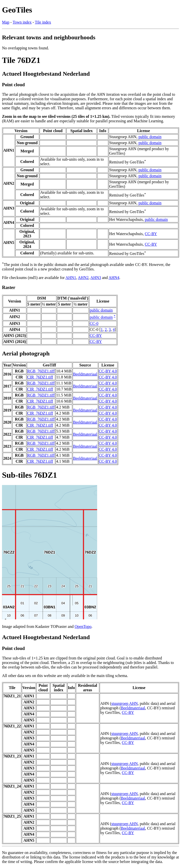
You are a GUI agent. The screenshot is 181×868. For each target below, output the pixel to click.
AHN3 (96, 278)
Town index (22, 22)
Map (6, 22)
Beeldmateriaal (85, 374)
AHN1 (71, 278)
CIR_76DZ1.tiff (40, 377)
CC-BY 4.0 (108, 371)
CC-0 (94, 323)
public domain (150, 137)
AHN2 (83, 278)
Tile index (43, 22)
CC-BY (151, 234)
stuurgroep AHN (124, 703)
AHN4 (114, 278)
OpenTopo (83, 626)
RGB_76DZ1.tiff (41, 371)
